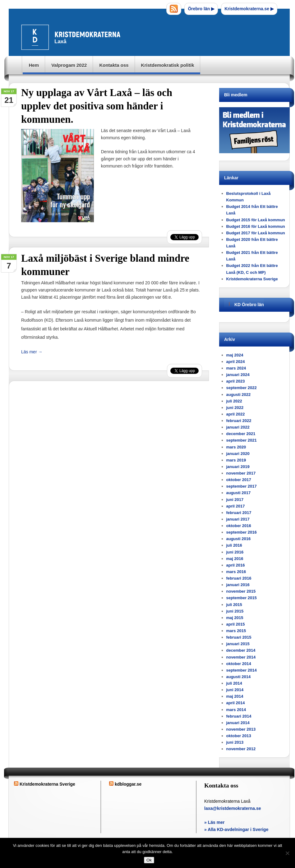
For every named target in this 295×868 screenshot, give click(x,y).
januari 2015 (238, 644)
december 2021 (241, 434)
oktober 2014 (239, 664)
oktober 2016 (239, 526)
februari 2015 (239, 637)
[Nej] (287, 853)
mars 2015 (236, 631)
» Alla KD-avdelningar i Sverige (236, 829)
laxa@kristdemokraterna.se (233, 808)
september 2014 (242, 670)
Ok (149, 860)
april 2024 (236, 362)
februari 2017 (239, 513)
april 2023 (236, 381)
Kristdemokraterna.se (249, 9)
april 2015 (236, 624)
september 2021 (242, 440)
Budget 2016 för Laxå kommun (256, 226)
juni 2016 (235, 552)
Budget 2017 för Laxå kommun (256, 233)
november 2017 (241, 473)
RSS (174, 9)
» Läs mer (214, 822)
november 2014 (241, 657)
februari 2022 (239, 421)
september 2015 (242, 598)
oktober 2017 (239, 480)
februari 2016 (239, 578)
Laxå (73, 37)
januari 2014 (238, 723)
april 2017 (236, 506)
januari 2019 (238, 467)
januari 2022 (238, 427)
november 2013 (241, 729)
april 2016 (236, 565)
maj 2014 (235, 696)
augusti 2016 (239, 539)
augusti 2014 (239, 677)
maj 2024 (235, 355)
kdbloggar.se (128, 784)
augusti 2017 (239, 493)
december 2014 (241, 650)
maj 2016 (235, 559)
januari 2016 (238, 585)
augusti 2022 (239, 395)
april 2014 (236, 703)
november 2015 (241, 591)
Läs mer (32, 352)
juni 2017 (235, 500)
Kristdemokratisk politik (168, 65)
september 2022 (242, 388)
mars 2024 (236, 368)
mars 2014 (236, 710)
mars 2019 (236, 460)
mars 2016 (236, 572)
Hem (34, 65)
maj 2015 (235, 618)
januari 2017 (238, 519)
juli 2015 (234, 605)
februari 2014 (239, 716)
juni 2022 (235, 408)
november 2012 (241, 749)
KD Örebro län (249, 305)
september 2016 (242, 532)
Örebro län (201, 9)
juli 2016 (234, 545)
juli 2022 (234, 401)
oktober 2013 (239, 736)
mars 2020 (236, 447)
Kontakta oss (114, 65)
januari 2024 (238, 375)
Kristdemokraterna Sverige (252, 279)
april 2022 (236, 414)
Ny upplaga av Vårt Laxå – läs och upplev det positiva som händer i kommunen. (97, 106)
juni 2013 (235, 742)
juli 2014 (234, 683)
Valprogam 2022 (69, 65)
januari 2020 (238, 454)
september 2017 (242, 486)
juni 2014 (235, 690)
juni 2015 (235, 611)
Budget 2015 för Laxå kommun (256, 220)
